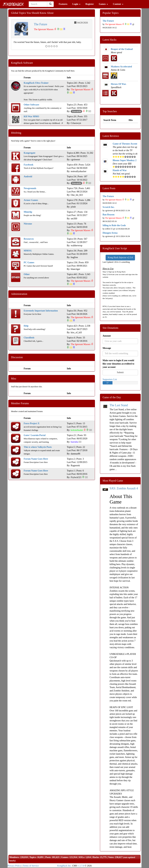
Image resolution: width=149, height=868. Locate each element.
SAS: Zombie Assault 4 (124, 488)
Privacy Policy (14, 866)
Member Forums (20, 403)
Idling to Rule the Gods (114, 225)
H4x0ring (16, 133)
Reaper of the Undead (122, 49)
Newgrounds (30, 188)
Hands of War (120, 170)
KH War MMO (31, 116)
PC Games (29, 262)
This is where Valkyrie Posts (38, 447)
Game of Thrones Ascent (125, 144)
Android (28, 177)
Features (63, 4)
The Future (40, 24)
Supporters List (110, 379)
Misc (14, 379)
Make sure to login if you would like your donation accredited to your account (118, 364)
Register (90, 4)
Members (14, 857)
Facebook (29, 165)
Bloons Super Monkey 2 (125, 160)
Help (26, 326)
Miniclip (28, 212)
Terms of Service (31, 866)
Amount (107, 336)
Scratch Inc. (109, 207)
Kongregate (30, 153)
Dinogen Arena (110, 233)
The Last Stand (119, 405)
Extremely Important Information (41, 311)
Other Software (31, 105)
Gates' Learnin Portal (35, 435)
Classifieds (29, 338)
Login (77, 4)
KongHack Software (22, 63)
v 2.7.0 (81, 866)
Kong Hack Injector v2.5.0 (120, 257)
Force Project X (32, 423)
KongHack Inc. (64, 866)
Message (107, 348)
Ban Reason (109, 215)
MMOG (28, 251)
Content (118, 4)
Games (103, 4)
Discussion (17, 357)
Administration (19, 294)
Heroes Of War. (119, 84)
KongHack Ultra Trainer (36, 83)
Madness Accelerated (121, 67)
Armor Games (31, 200)
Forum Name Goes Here (36, 459)
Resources (29, 239)
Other (27, 274)
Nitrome (28, 224)
